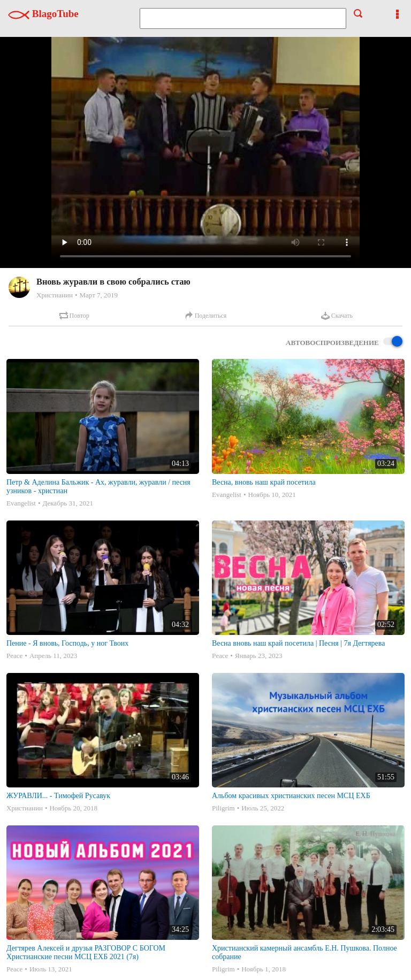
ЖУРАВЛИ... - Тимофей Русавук (58, 796)
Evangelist (21, 503)
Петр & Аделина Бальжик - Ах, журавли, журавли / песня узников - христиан (98, 487)
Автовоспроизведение (344, 342)
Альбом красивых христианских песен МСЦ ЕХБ (291, 796)
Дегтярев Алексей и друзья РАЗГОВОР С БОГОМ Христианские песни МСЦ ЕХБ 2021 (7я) (86, 952)
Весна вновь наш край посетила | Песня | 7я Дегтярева (298, 643)
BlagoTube (43, 14)
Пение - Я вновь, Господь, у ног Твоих (67, 643)
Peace (14, 656)
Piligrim (223, 808)
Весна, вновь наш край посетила (264, 482)
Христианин (55, 295)
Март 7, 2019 (98, 295)
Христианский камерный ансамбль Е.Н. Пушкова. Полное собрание (305, 952)
